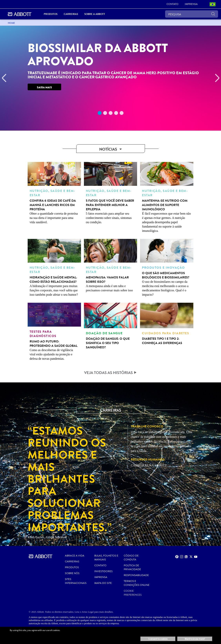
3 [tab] (111, 113)
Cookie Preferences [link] (133, 593)
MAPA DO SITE (103, 583)
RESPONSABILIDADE (136, 575)
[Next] (217, 78)
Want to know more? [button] (195, 639)
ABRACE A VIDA (75, 556)
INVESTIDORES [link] (103, 571)
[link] (172, 4)
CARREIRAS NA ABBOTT (149, 465)
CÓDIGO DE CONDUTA (131, 558)
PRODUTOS (72, 567)
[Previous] (4, 78)
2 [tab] (105, 113)
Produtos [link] (51, 14)
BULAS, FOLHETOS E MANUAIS (106, 558)
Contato (100, 565)
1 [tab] (100, 113)
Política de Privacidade (132, 567)
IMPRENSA (101, 577)
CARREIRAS (72, 562)
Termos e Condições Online (137, 583)
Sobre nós (72, 573)
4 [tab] (116, 113)
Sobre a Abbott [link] (95, 14)
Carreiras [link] (71, 14)
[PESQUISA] (192, 14)
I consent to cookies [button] (158, 639)
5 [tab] (122, 113)
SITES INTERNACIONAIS (76, 581)
